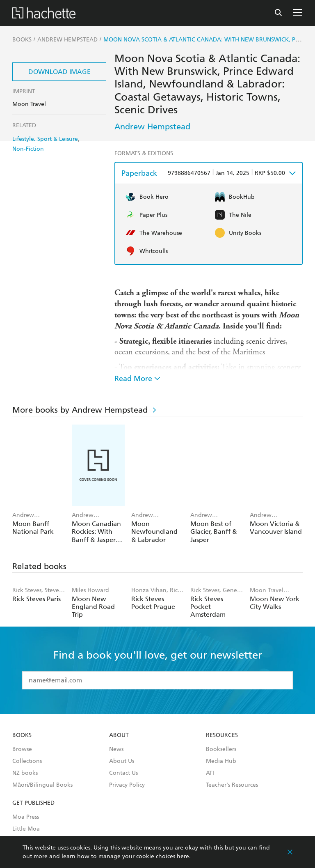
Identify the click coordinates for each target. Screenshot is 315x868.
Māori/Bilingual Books (42, 785)
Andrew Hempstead (152, 126)
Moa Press (26, 817)
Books (22, 735)
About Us (122, 761)
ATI (210, 773)
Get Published (33, 803)
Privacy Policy (127, 785)
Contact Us (123, 773)
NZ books (25, 773)
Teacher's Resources (232, 785)
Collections (27, 761)
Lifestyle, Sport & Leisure (45, 139)
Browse (22, 749)
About (119, 735)
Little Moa (26, 829)
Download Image (59, 72)
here (183, 856)
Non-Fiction (28, 149)
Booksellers (221, 749)
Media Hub (221, 761)
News (116, 749)
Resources (222, 735)
